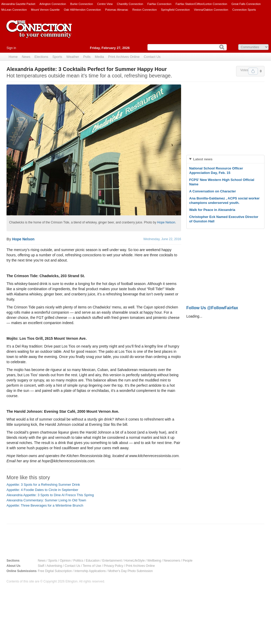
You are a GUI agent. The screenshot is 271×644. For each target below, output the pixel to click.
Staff (41, 566)
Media (99, 57)
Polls (87, 57)
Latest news (203, 159)
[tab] (225, 159)
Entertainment (112, 561)
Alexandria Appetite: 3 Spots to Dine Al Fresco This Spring (50, 495)
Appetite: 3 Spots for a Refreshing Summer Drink (43, 485)
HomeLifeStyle (134, 561)
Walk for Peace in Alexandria (212, 210)
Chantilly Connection (130, 4)
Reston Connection (145, 10)
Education (93, 561)
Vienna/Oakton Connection (211, 10)
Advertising (54, 566)
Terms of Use (92, 566)
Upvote (253, 71)
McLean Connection (14, 10)
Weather (73, 57)
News (26, 57)
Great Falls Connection (246, 4)
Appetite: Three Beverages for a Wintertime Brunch (45, 505)
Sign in (11, 48)
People (187, 561)
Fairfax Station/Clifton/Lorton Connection (201, 4)
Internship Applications (90, 571)
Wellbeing (154, 561)
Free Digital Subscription (55, 571)
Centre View (105, 4)
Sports (57, 57)
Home (13, 57)
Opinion (65, 561)
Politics (78, 561)
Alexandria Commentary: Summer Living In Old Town (46, 500)
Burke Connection (81, 4)
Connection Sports (244, 10)
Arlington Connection (53, 4)
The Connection (39, 33)
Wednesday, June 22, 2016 (162, 239)
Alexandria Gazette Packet (18, 4)
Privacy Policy (113, 566)
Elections (41, 57)
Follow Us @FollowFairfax (212, 308)
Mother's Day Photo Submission (131, 571)
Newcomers (172, 561)
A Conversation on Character (213, 191)
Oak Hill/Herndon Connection (82, 10)
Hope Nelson (166, 222)
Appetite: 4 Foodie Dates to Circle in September (42, 490)
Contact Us (152, 57)
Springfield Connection (175, 10)
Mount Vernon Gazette (45, 10)
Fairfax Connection (159, 4)
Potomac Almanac (117, 10)
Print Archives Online (124, 57)
